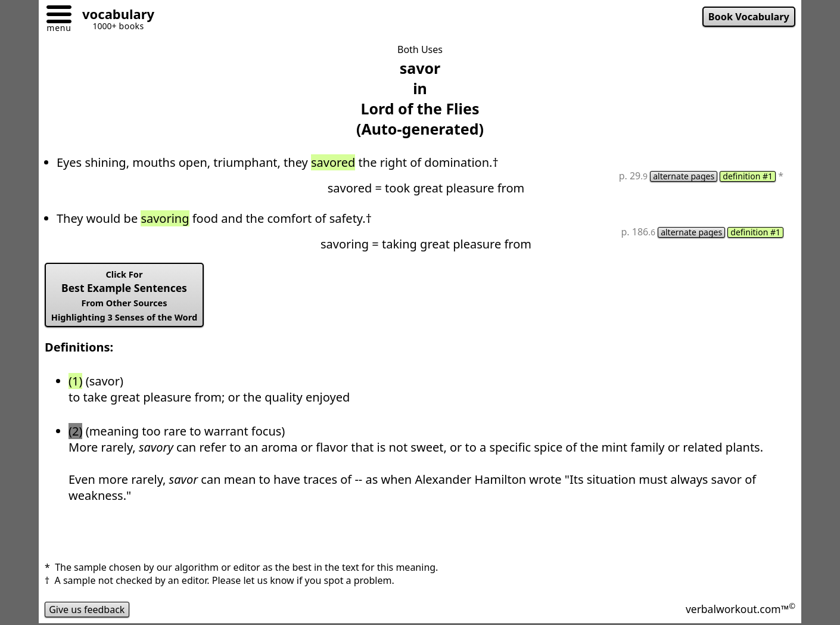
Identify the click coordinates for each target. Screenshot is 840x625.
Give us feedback (87, 610)
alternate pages (684, 176)
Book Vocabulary (749, 17)
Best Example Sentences (124, 296)
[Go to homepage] (114, 16)
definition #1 (748, 176)
